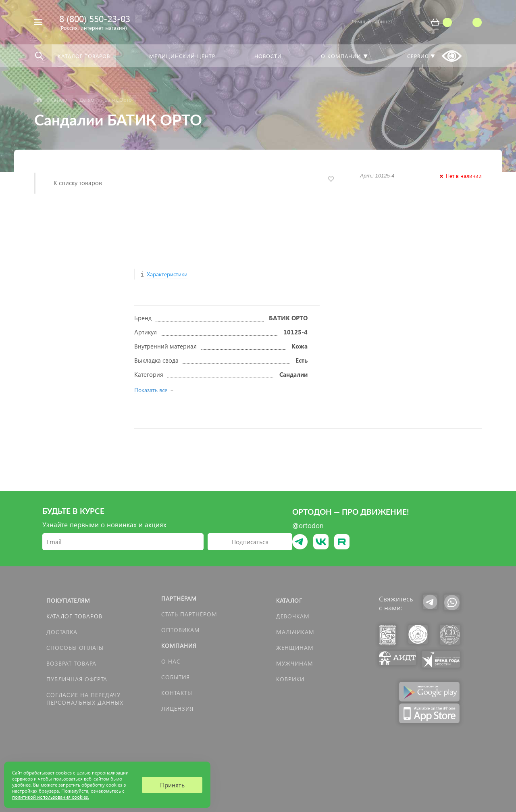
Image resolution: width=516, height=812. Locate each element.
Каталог (289, 600)
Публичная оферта (77, 679)
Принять (172, 785)
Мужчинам (295, 663)
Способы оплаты (75, 648)
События (176, 677)
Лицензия (177, 709)
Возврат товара (71, 663)
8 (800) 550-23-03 (95, 18)
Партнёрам (179, 598)
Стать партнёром (189, 614)
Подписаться (250, 542)
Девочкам (293, 616)
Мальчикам (295, 632)
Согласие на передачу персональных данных (85, 699)
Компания (179, 646)
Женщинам (295, 648)
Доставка (62, 632)
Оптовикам (181, 630)
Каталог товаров (74, 616)
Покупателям (68, 600)
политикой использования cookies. (51, 797)
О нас (171, 661)
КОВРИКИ (290, 679)
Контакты (177, 693)
